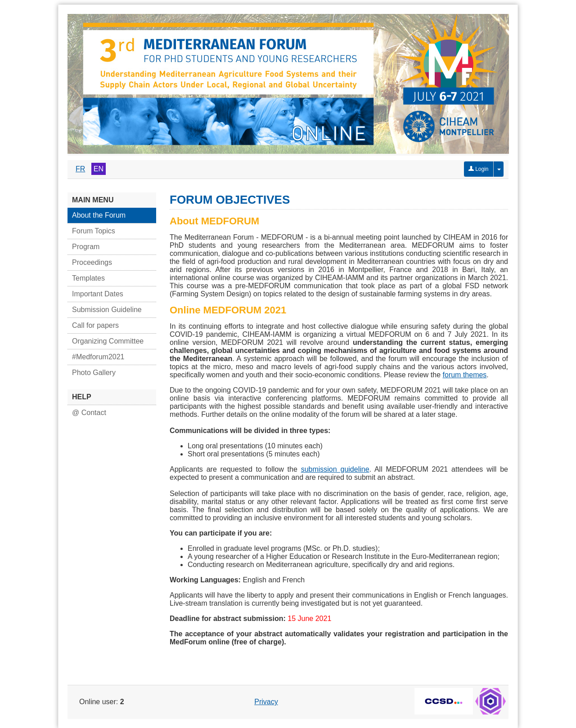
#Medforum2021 (98, 357)
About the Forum (99, 215)
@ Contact (89, 413)
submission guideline (335, 469)
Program (86, 247)
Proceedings (92, 262)
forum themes (465, 375)
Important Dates (98, 294)
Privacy (266, 702)
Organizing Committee (108, 341)
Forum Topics (94, 231)
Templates (88, 278)
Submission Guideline (107, 310)
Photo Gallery (94, 373)
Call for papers (95, 325)
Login (479, 169)
